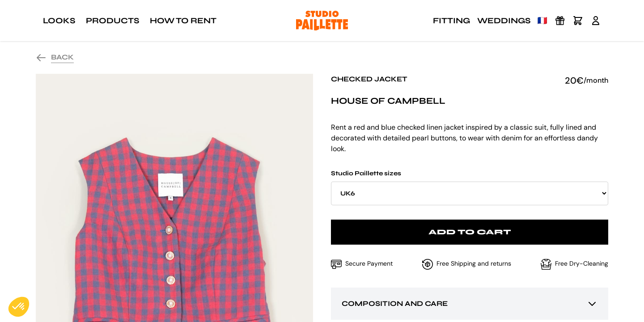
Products (112, 21)
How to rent (183, 21)
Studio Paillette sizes (470, 187)
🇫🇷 (542, 21)
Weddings (504, 21)
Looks (59, 21)
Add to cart (470, 232)
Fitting (451, 21)
